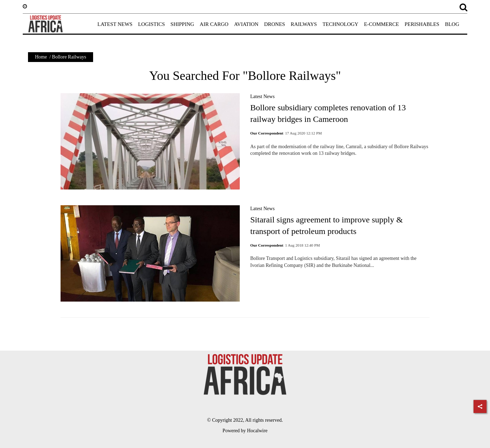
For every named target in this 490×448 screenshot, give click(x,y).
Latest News (262, 97)
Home (41, 57)
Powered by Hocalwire (245, 431)
